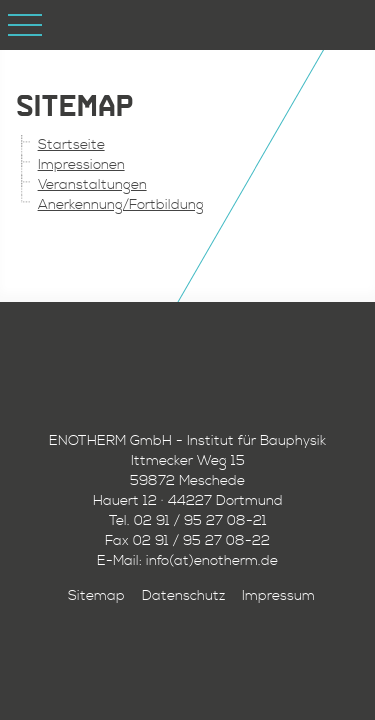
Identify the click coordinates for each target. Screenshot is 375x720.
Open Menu (25, 25)
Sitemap (96, 596)
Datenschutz (183, 596)
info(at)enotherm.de (212, 561)
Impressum (278, 596)
